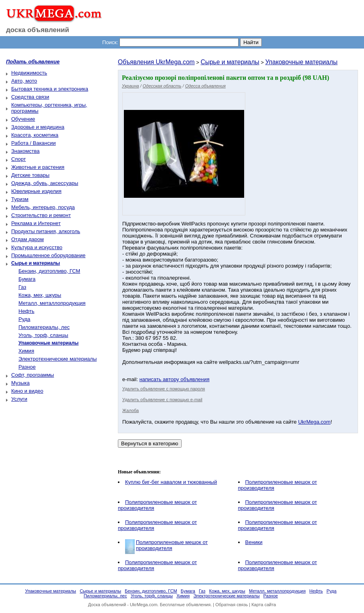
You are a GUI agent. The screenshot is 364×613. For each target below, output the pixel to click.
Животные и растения (38, 167)
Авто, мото (24, 81)
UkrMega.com (314, 422)
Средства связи (30, 97)
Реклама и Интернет (36, 223)
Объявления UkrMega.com (156, 62)
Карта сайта (264, 605)
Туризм (20, 199)
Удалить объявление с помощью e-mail (162, 400)
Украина (130, 86)
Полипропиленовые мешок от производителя (172, 545)
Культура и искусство (37, 247)
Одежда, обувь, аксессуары (45, 183)
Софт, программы (33, 375)
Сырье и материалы (230, 62)
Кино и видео (27, 391)
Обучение (23, 119)
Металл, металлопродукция (52, 303)
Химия (26, 351)
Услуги (19, 399)
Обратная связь (232, 605)
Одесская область (162, 86)
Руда (24, 319)
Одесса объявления (205, 86)
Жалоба (130, 410)
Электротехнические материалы (58, 359)
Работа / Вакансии (33, 143)
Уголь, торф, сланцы (43, 335)
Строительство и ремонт (41, 215)
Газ (22, 287)
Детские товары (30, 175)
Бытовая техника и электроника (50, 89)
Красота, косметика (35, 135)
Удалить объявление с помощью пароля (164, 389)
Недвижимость (29, 73)
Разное (27, 367)
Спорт (19, 159)
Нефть (26, 311)
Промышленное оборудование (48, 255)
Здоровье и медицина (38, 127)
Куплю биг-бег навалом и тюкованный (171, 482)
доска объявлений (38, 30)
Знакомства (25, 151)
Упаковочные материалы (301, 62)
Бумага (27, 279)
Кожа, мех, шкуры (40, 295)
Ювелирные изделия (36, 191)
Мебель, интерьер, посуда (43, 207)
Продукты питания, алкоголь (46, 231)
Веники (254, 542)
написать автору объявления (175, 379)
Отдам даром (27, 239)
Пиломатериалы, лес (44, 327)
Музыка (20, 383)
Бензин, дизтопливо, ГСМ (49, 271)
